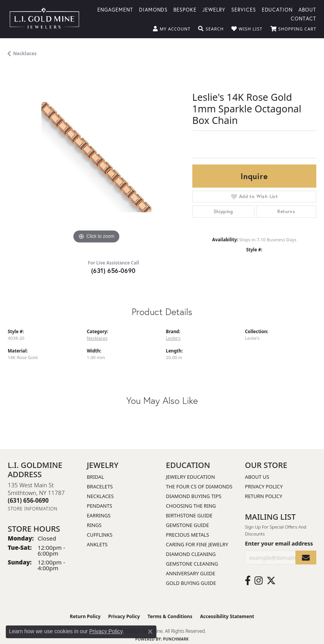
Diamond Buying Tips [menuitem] (194, 496)
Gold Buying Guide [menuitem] (191, 583)
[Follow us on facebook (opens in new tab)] (248, 581)
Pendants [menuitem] (100, 506)
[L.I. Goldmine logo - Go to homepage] (44, 19)
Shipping (223, 211)
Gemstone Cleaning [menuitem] (192, 564)
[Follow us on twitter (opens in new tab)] (271, 581)
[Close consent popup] (150, 632)
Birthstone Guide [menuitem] (189, 515)
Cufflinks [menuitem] (100, 535)
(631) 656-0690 (114, 270)
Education (277, 9)
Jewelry (214, 9)
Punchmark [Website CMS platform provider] (176, 639)
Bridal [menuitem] (96, 477)
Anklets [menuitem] (97, 544)
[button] (172, 29)
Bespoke (185, 9)
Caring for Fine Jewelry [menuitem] (197, 544)
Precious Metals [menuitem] (188, 535)
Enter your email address (279, 543)
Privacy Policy (264, 486)
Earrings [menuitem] (99, 515)
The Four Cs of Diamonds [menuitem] (199, 486)
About (307, 9)
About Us (257, 477)
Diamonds (154, 9)
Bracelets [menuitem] (100, 486)
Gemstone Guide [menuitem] (188, 525)
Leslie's (173, 338)
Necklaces (25, 53)
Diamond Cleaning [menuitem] (191, 554)
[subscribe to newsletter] (306, 558)
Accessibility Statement (227, 616)
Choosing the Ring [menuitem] (191, 506)
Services (244, 9)
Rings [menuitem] (94, 525)
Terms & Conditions (170, 616)
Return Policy (264, 496)
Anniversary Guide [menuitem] (191, 573)
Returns (286, 211)
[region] (96, 157)
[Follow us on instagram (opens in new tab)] (259, 581)
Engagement (115, 9)
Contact (304, 18)
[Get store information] (33, 509)
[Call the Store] (28, 500)
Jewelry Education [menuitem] (191, 477)
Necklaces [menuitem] (100, 496)
